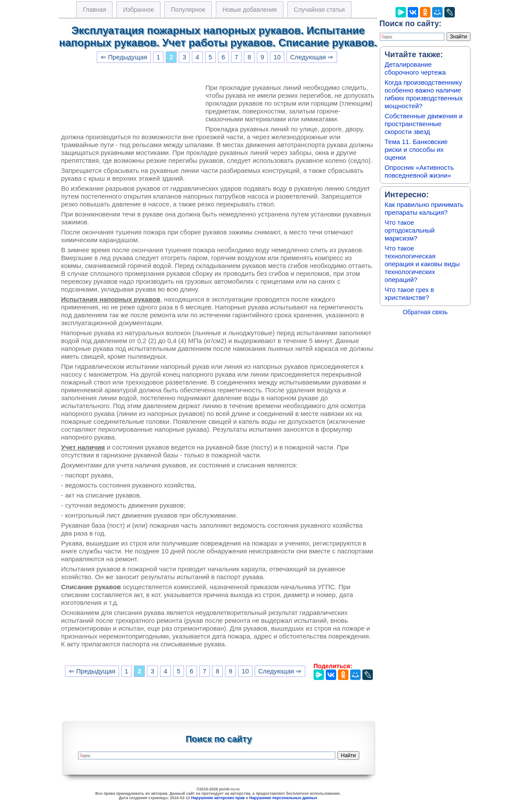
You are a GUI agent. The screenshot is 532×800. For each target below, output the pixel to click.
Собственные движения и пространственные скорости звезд (424, 124)
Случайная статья (319, 10)
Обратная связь (425, 312)
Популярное (188, 10)
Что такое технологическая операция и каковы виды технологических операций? (422, 264)
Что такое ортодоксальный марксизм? (410, 230)
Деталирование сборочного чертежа (415, 68)
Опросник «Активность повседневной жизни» (419, 171)
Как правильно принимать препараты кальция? (424, 208)
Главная (94, 10)
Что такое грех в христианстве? (409, 294)
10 (277, 57)
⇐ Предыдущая (124, 57)
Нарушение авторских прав (218, 798)
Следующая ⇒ (312, 57)
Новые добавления (250, 10)
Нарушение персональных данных (283, 798)
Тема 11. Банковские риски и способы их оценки (416, 149)
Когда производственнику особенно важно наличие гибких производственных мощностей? (424, 94)
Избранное (138, 10)
